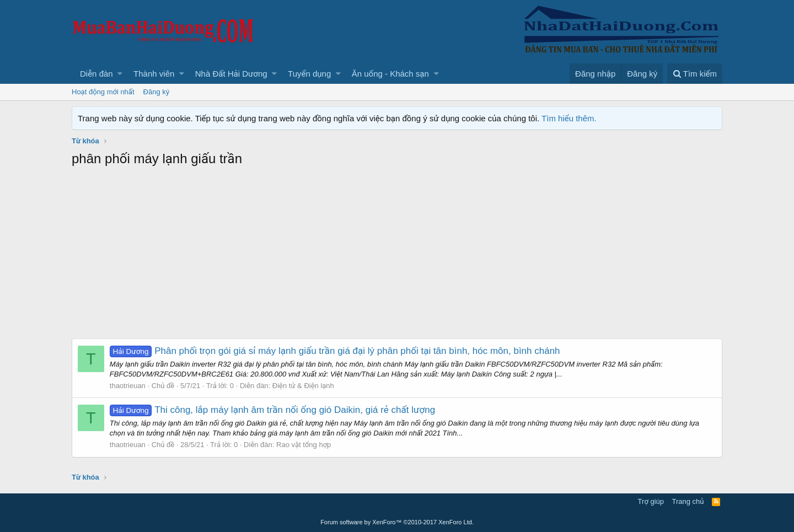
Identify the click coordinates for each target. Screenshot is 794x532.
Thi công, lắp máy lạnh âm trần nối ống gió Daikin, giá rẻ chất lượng (272, 410)
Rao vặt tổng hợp (304, 445)
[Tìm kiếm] (695, 74)
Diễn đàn (96, 74)
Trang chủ (688, 501)
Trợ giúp (651, 501)
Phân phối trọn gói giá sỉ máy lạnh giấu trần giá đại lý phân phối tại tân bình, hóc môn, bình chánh (335, 351)
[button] (120, 74)
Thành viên (154, 74)
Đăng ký (157, 92)
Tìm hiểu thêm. (569, 118)
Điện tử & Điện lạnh (303, 386)
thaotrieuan (128, 386)
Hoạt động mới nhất (103, 92)
